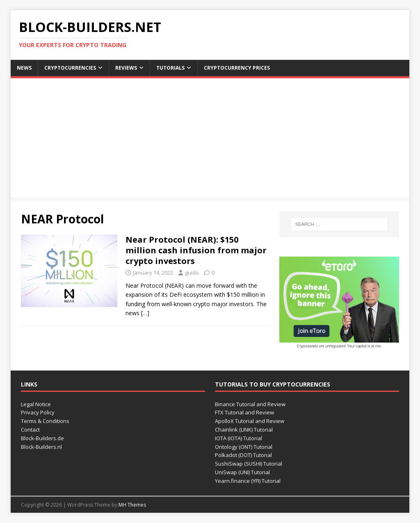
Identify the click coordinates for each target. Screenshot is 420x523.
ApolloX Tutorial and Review (250, 421)
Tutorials (170, 68)
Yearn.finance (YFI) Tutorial (248, 481)
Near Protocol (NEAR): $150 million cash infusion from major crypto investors (196, 250)
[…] (145, 313)
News (24, 68)
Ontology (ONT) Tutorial (244, 447)
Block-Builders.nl (41, 447)
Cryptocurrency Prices (237, 68)
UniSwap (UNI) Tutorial (242, 472)
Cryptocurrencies (70, 68)
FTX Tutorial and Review (244, 412)
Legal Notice (36, 404)
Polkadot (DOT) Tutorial (243, 455)
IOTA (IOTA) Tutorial (239, 438)
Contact (30, 430)
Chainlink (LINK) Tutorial (244, 430)
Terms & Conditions (45, 421)
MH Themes (132, 505)
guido (192, 273)
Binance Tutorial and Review (250, 404)
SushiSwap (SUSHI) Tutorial (249, 464)
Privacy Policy (38, 412)
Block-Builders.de (42, 438)
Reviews (126, 68)
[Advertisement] (210, 140)
